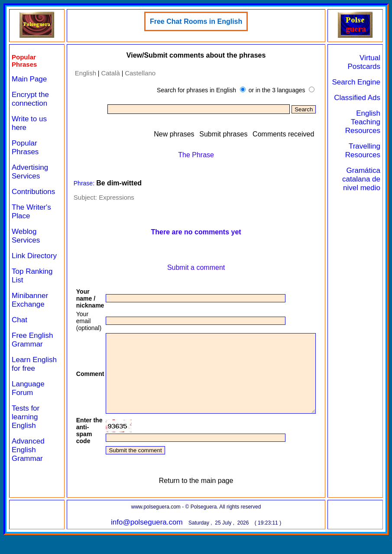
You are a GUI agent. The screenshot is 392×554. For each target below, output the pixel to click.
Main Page (29, 79)
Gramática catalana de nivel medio (367, 201)
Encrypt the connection (30, 99)
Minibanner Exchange (30, 309)
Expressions (110, 197)
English (79, 73)
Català (104, 73)
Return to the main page (202, 496)
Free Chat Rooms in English (202, 21)
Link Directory (26, 260)
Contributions (33, 192)
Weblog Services (26, 236)
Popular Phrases (25, 147)
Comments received (301, 134)
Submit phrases (242, 134)
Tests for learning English (26, 434)
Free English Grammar (32, 348)
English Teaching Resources (366, 139)
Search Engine (372, 86)
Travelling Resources (366, 168)
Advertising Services (30, 172)
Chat (19, 329)
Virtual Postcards (367, 62)
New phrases (193, 134)
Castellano (134, 73)
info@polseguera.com (152, 538)
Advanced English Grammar (28, 467)
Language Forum (28, 406)
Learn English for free (29, 377)
